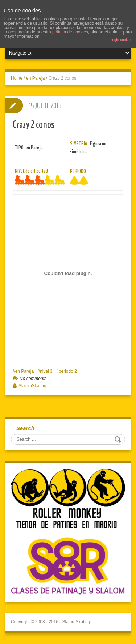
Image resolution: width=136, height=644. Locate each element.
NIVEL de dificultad (31, 171)
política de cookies (70, 32)
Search (25, 428)
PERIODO (78, 171)
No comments (33, 379)
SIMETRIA (79, 144)
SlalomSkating (32, 386)
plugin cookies (121, 40)
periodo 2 (68, 371)
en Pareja (35, 78)
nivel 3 (46, 371)
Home (17, 78)
